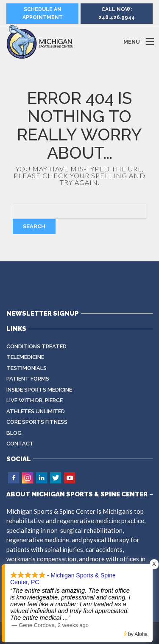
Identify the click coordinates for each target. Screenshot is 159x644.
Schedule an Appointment (43, 13)
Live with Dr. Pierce (35, 400)
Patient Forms (28, 379)
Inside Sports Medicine (39, 390)
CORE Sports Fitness (37, 422)
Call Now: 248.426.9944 (117, 13)
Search (34, 226)
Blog (14, 433)
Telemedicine (25, 357)
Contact (20, 444)
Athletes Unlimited (36, 411)
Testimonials (26, 368)
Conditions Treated (36, 346)
